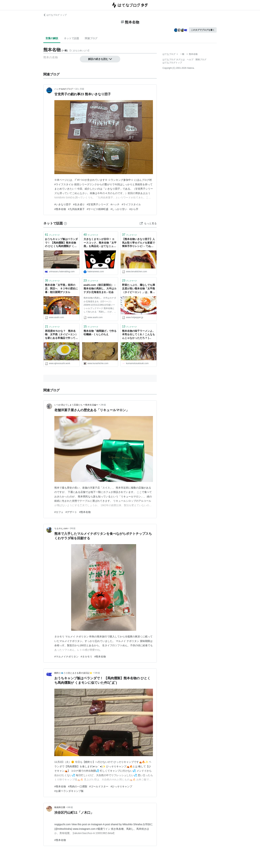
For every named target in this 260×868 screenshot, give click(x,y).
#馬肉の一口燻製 (78, 786)
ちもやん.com (61, 528)
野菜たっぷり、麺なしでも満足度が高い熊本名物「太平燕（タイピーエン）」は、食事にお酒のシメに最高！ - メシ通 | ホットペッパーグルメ (138, 289)
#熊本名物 (60, 209)
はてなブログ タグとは (174, 60)
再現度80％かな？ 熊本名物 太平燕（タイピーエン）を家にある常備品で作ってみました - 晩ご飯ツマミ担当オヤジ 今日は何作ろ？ (61, 335)
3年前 (73, 528)
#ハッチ (115, 204)
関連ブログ (91, 38)
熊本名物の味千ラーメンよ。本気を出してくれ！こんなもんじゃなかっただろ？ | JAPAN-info (138, 335)
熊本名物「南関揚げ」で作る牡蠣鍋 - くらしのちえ (100, 333)
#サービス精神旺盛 (98, 209)
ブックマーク (52, 235)
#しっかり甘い (119, 209)
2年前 (103, 405)
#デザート (71, 512)
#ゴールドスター (99, 786)
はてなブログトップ (172, 63)
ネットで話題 (71, 38)
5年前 (97, 673)
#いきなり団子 (63, 204)
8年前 (70, 807)
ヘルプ (190, 60)
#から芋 (134, 209)
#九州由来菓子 (76, 209)
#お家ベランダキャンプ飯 (69, 791)
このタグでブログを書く (203, 30)
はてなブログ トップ (55, 15)
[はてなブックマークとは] (65, 223)
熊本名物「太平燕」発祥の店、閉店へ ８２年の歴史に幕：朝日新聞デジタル (61, 288)
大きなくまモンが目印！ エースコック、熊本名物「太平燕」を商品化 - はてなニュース (100, 243)
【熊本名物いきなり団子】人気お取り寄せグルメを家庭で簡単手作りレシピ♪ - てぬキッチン (138, 243)
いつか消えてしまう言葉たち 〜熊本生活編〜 (76, 405)
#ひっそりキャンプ (121, 786)
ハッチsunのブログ (64, 89)
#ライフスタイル (131, 204)
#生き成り (79, 204)
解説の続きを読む (100, 59)
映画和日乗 (60, 807)
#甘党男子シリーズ (98, 204)
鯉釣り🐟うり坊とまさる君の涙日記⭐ (73, 673)
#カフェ (59, 512)
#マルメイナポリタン (66, 657)
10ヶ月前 (80, 89)
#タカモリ (86, 657)
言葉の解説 (52, 38)
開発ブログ (201, 60)
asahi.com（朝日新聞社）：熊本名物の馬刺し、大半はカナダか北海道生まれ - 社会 (100, 288)
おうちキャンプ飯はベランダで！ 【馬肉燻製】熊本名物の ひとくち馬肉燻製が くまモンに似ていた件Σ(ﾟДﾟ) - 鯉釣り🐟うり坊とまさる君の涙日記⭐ (61, 243)
